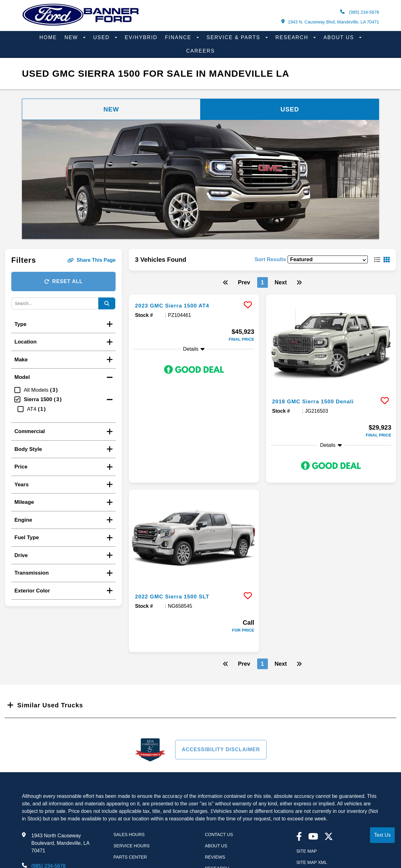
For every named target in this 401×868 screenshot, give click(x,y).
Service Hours (132, 846)
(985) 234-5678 (360, 12)
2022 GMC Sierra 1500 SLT (178, 596)
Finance (179, 37)
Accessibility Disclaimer (221, 749)
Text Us (382, 835)
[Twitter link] (329, 837)
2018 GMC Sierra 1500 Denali (320, 401)
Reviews (215, 857)
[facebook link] (299, 837)
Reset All (63, 281)
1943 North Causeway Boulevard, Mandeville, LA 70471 (60, 843)
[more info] (194, 295)
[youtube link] (313, 837)
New (72, 37)
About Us (340, 37)
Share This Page (92, 260)
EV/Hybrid (141, 37)
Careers (200, 51)
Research (293, 37)
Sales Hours (129, 834)
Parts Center (130, 857)
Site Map (307, 851)
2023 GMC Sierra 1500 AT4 (178, 305)
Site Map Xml (312, 862)
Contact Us (219, 834)
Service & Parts (234, 37)
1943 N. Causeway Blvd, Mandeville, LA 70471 (330, 22)
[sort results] (328, 259)
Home (48, 37)
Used (102, 37)
